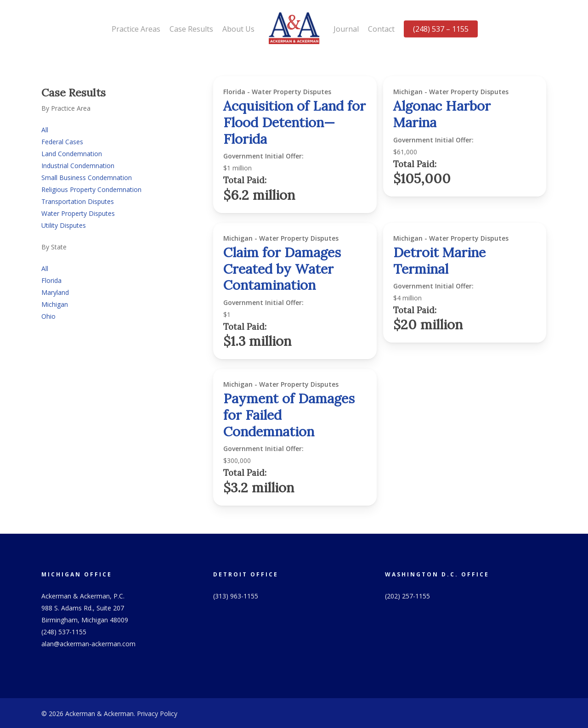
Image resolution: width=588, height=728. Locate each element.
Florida (51, 280)
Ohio (48, 316)
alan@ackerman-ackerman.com (88, 644)
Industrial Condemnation (78, 166)
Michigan (55, 304)
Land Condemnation (72, 154)
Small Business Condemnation (87, 178)
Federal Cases (62, 142)
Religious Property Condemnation (91, 189)
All (45, 130)
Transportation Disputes (78, 201)
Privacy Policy (157, 714)
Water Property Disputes (78, 213)
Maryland (55, 292)
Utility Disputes (64, 225)
